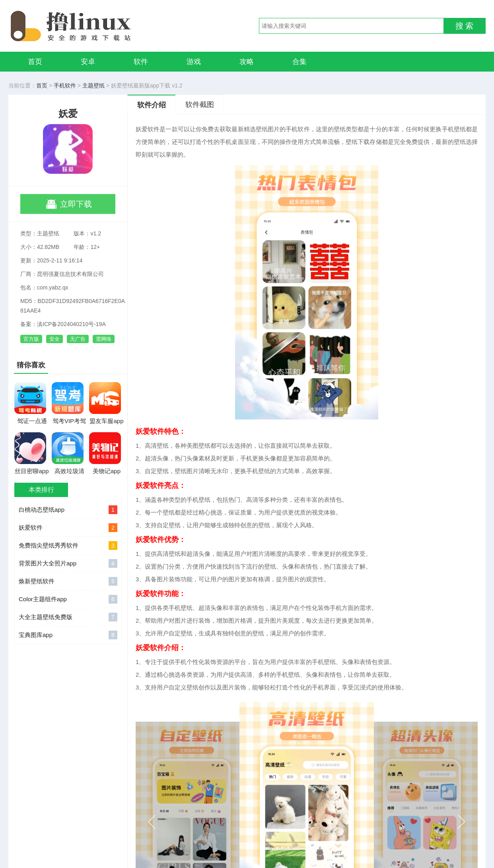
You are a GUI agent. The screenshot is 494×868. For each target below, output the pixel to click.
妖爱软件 (68, 528)
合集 (300, 62)
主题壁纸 (93, 85)
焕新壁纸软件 (68, 581)
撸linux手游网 (100, 26)
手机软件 (65, 85)
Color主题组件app (68, 599)
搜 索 (465, 26)
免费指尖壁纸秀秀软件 (68, 546)
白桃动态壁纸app (68, 510)
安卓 (88, 62)
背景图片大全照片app (68, 563)
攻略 (247, 62)
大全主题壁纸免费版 (68, 617)
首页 (35, 62)
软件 (141, 62)
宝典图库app (68, 635)
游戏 (194, 62)
